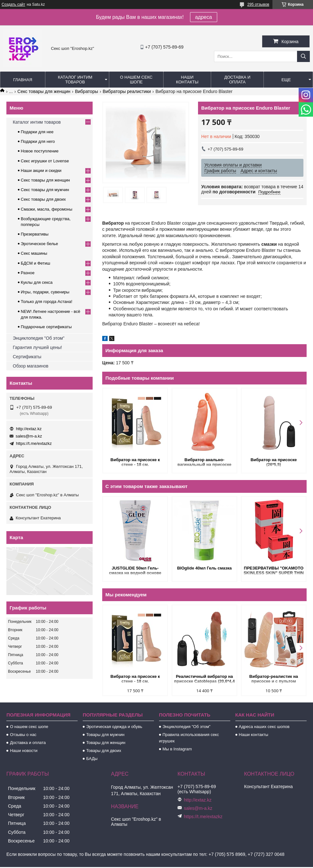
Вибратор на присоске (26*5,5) (274, 462)
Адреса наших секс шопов (264, 727)
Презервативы (35, 234)
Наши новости (24, 751)
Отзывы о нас (23, 735)
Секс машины (34, 253)
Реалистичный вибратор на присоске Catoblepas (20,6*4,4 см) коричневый (204, 679)
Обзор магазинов (31, 366)
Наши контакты (187, 80)
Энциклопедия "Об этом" (39, 338)
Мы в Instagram (177, 749)
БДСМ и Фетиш (35, 263)
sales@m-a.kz (29, 436)
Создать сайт (13, 4)
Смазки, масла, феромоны (46, 209)
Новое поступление (40, 151)
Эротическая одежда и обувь (114, 727)
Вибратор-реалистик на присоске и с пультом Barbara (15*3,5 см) (274, 679)
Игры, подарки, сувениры (45, 292)
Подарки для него (38, 141)
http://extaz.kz (29, 429)
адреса (204, 17)
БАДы (92, 759)
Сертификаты (27, 357)
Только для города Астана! (46, 302)
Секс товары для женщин (44, 91)
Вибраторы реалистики (127, 91)
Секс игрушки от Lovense (45, 161)
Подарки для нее (37, 132)
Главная (23, 80)
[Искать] (303, 56)
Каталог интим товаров (75, 80)
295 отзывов (258, 4)
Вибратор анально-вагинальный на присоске (205, 462)
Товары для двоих (104, 751)
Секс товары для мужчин (45, 190)
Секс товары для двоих (43, 199)
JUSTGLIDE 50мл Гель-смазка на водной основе (135, 570)
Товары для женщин (106, 743)
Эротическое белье (39, 244)
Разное (28, 273)
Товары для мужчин (105, 735)
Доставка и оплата (237, 80)
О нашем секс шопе (136, 80)
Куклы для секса (37, 282)
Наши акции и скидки (41, 170)
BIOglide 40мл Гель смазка (204, 568)
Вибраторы (87, 91)
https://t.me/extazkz (34, 443)
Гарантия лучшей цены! (37, 347)
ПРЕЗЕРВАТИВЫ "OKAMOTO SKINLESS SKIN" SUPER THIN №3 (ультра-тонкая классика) (274, 571)
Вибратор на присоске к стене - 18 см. (135, 462)
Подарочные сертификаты (46, 327)
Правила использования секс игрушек (189, 738)
